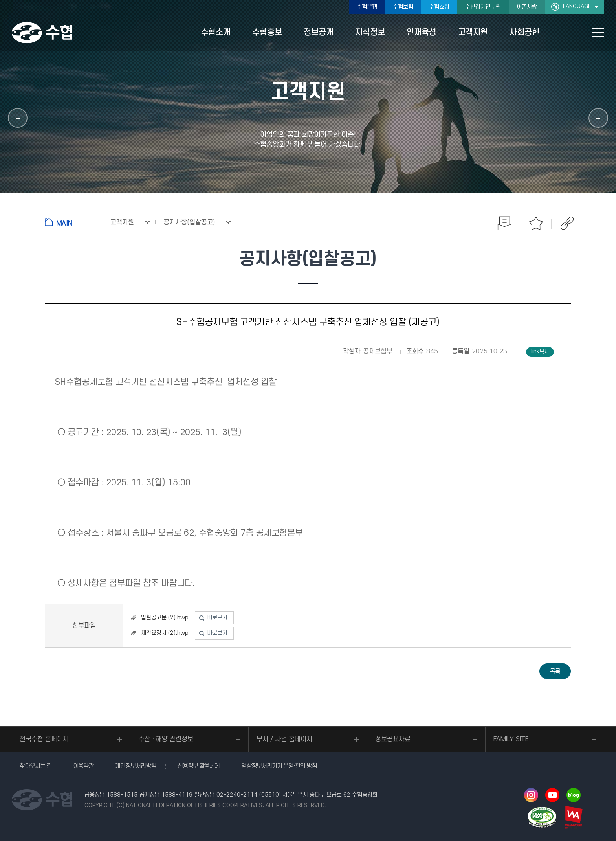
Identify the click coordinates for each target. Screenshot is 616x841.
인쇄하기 (504, 223)
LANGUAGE (577, 6)
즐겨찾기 (536, 223)
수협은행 (367, 7)
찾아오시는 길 (36, 766)
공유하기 (567, 223)
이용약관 (83, 766)
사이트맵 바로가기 (598, 33)
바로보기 (217, 618)
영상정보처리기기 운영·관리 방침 (279, 766)
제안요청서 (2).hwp (165, 633)
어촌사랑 (527, 7)
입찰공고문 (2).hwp (165, 618)
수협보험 (403, 7)
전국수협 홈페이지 (44, 739)
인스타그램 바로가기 (531, 795)
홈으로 (74, 222)
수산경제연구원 (483, 7)
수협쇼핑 (439, 7)
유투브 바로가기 (552, 795)
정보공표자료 (393, 739)
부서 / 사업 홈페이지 (284, 739)
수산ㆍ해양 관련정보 (166, 739)
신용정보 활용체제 (199, 766)
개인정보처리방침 (136, 766)
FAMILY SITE (511, 739)
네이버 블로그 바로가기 (574, 795)
